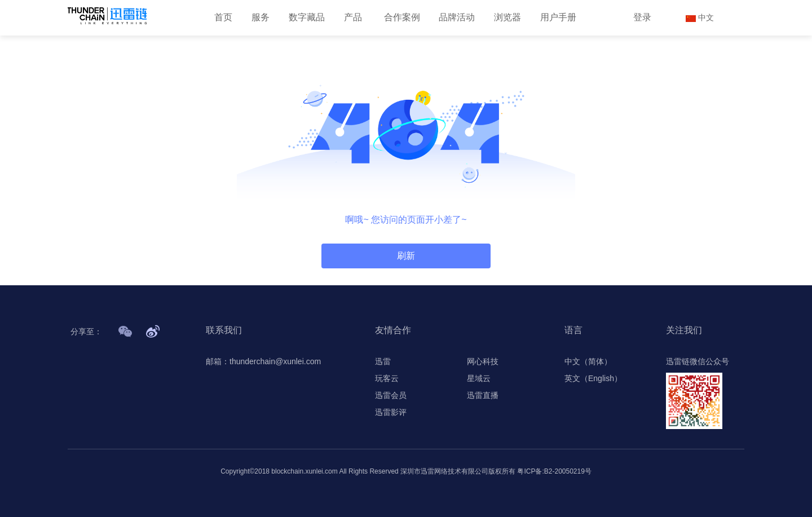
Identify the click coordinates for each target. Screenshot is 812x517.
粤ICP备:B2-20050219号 (554, 471)
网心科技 (483, 361)
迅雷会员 (391, 395)
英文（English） (593, 378)
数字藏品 (307, 17)
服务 (261, 17)
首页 (223, 17)
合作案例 (402, 17)
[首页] (107, 16)
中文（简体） (588, 361)
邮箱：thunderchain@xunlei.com (263, 361)
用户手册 (558, 17)
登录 (642, 17)
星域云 (479, 378)
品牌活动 (457, 17)
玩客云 (387, 378)
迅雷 (383, 361)
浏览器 (507, 17)
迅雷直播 (483, 395)
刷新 (406, 256)
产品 (353, 17)
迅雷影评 (391, 412)
